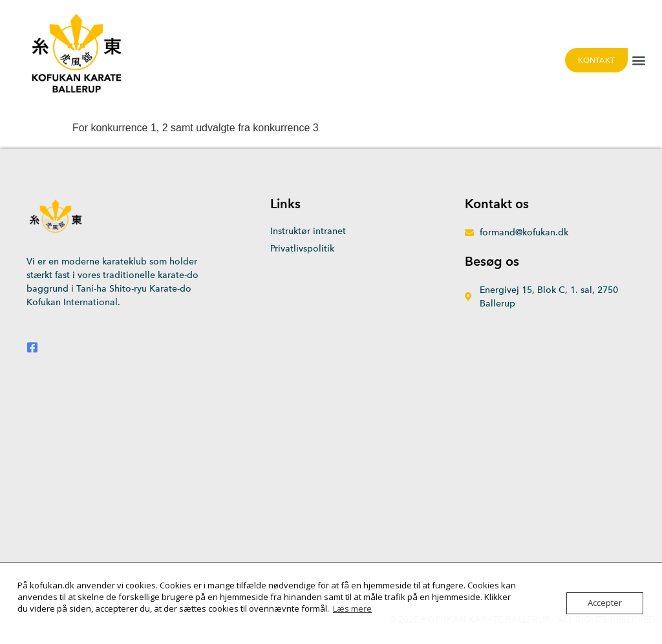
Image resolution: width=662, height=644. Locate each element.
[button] (638, 60)
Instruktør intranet (308, 231)
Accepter (605, 603)
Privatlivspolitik (302, 249)
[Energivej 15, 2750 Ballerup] (331, 481)
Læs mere (352, 608)
